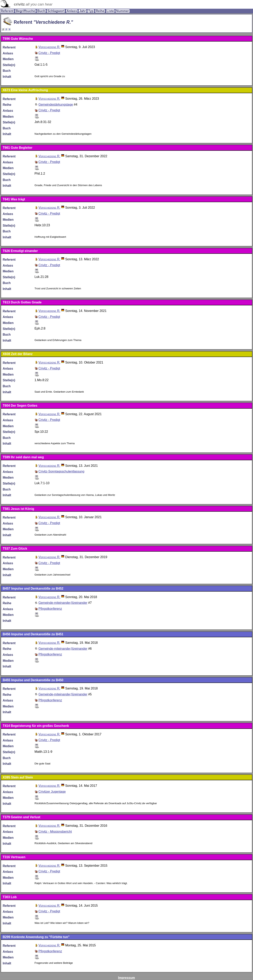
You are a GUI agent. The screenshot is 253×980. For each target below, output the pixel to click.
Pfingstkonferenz (50, 609)
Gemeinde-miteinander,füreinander (63, 603)
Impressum (126, 978)
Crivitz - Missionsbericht (55, 832)
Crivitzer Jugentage (52, 792)
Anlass (72, 11)
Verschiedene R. (49, 47)
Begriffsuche (25, 11)
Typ (91, 11)
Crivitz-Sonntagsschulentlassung (61, 471)
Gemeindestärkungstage (56, 105)
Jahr (83, 11)
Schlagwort (56, 11)
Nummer (123, 11)
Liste (110, 11)
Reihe (100, 11)
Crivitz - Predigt (49, 53)
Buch (41, 11)
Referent (7, 11)
